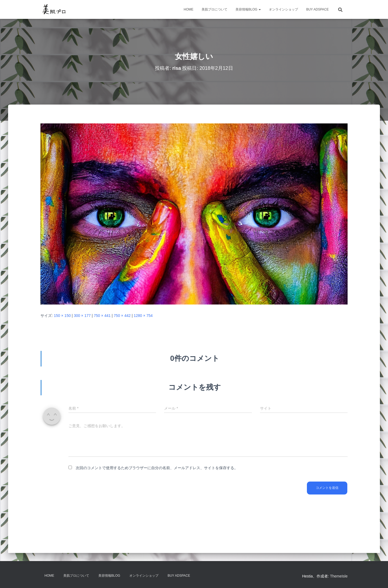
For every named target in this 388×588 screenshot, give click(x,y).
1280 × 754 (143, 316)
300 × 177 (82, 316)
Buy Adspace (317, 9)
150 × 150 (62, 316)
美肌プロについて (214, 9)
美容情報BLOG (248, 9)
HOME (189, 9)
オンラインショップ (283, 9)
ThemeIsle (339, 576)
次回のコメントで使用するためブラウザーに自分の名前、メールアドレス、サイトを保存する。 (157, 468)
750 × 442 (122, 316)
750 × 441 (102, 316)
